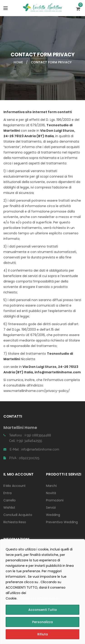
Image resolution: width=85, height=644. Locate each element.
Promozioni (55, 500)
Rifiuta (43, 634)
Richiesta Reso (15, 522)
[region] (42, 592)
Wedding (53, 515)
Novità (51, 493)
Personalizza (42, 622)
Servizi (51, 508)
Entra (7, 493)
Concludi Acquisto (18, 515)
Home (18, 62)
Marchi (51, 486)
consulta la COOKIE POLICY (40, 598)
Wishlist (9, 508)
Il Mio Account (15, 486)
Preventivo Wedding (62, 522)
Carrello (10, 500)
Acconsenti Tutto (43, 610)
